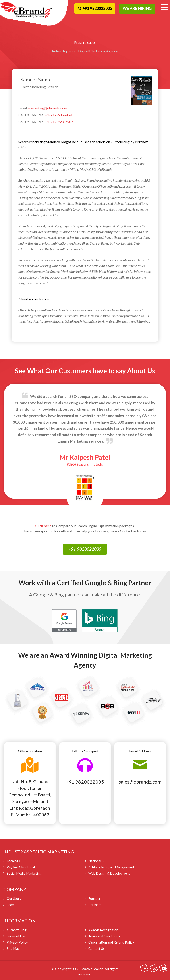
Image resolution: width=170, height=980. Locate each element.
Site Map (13, 948)
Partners (95, 905)
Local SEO (14, 861)
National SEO (98, 861)
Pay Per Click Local (21, 867)
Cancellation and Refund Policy (111, 942)
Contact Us (97, 948)
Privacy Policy (17, 942)
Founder (94, 898)
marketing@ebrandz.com (48, 108)
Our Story (14, 898)
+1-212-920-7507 (59, 122)
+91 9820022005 (85, 782)
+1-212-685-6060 (59, 115)
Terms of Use (16, 936)
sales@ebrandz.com (140, 782)
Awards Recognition (103, 930)
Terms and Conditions (104, 936)
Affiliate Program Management (111, 867)
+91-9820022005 (85, 549)
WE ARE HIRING (137, 8)
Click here (43, 526)
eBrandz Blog (17, 930)
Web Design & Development (109, 873)
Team (11, 905)
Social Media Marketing (24, 873)
